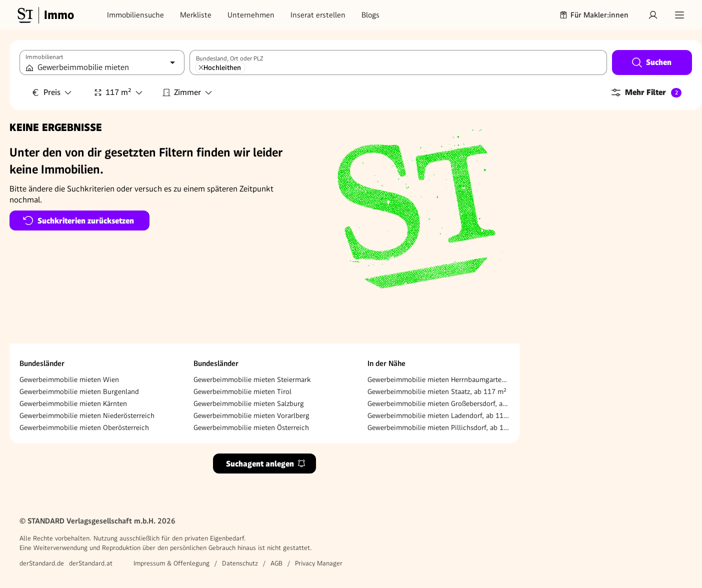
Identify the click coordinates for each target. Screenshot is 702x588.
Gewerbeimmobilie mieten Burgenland (79, 391)
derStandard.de (42, 563)
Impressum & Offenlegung (171, 563)
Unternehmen (251, 15)
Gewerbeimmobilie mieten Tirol (242, 391)
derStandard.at (91, 563)
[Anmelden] (653, 15)
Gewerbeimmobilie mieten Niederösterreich (87, 415)
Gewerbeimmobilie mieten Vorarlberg (251, 415)
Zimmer (187, 92)
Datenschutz (240, 563)
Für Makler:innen (594, 15)
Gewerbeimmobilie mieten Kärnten (73, 403)
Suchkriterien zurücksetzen (78, 220)
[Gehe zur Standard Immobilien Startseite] (44, 15)
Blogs (370, 15)
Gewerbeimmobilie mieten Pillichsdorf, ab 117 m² (438, 427)
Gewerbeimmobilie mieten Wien (69, 379)
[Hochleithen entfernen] (201, 67)
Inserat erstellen (318, 15)
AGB (276, 563)
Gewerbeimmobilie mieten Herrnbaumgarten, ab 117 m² (438, 379)
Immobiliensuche (135, 15)
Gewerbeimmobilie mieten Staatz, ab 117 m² (437, 391)
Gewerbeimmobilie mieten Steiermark (252, 379)
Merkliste (196, 15)
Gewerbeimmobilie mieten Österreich (251, 427)
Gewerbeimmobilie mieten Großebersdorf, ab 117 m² (438, 403)
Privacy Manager (319, 563)
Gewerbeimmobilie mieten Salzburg (249, 403)
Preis (52, 92)
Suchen (651, 62)
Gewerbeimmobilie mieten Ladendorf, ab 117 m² (438, 415)
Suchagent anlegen (266, 464)
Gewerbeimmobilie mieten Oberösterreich (84, 427)
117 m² (118, 92)
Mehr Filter (646, 92)
